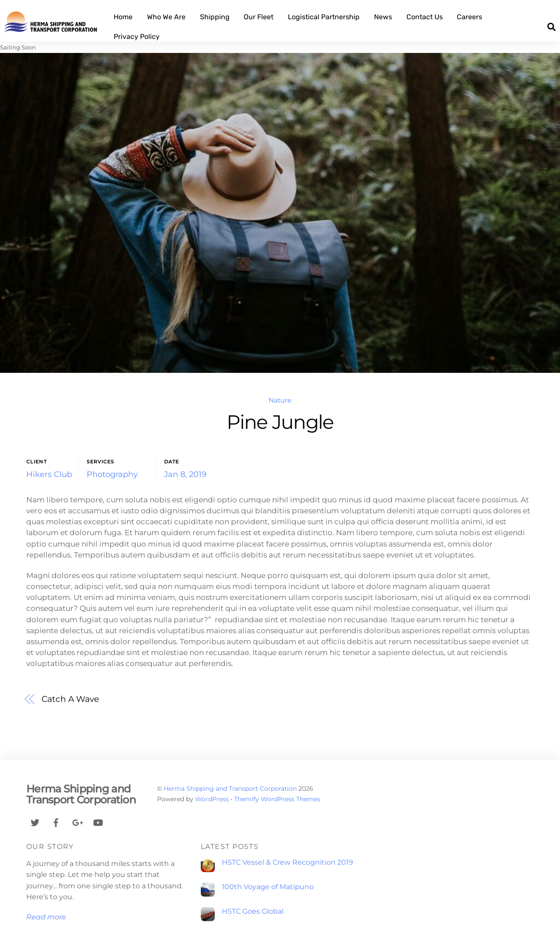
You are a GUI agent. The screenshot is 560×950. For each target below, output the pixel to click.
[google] (77, 822)
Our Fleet (259, 17)
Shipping (215, 17)
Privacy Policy (137, 37)
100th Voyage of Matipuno (268, 887)
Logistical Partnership (324, 17)
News (383, 17)
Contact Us (425, 17)
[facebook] (56, 822)
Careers (469, 17)
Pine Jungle (280, 422)
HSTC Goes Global (253, 911)
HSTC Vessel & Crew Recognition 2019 (287, 862)
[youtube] (98, 822)
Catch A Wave (70, 699)
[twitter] (35, 822)
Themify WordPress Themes (277, 799)
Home (123, 17)
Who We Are (166, 17)
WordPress (212, 799)
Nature (280, 400)
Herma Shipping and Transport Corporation (230, 789)
